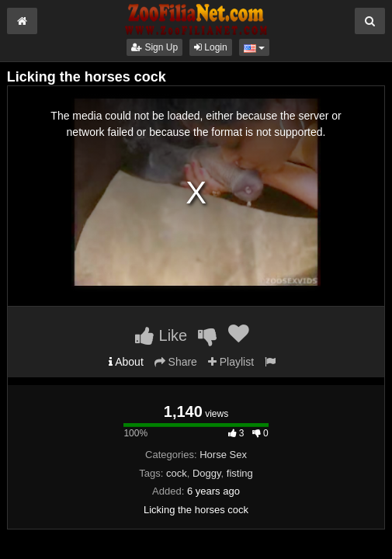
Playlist (231, 362)
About (126, 362)
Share (176, 362)
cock (177, 473)
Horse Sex (223, 455)
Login (211, 47)
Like (161, 335)
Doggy (207, 473)
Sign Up (154, 47)
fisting (240, 473)
